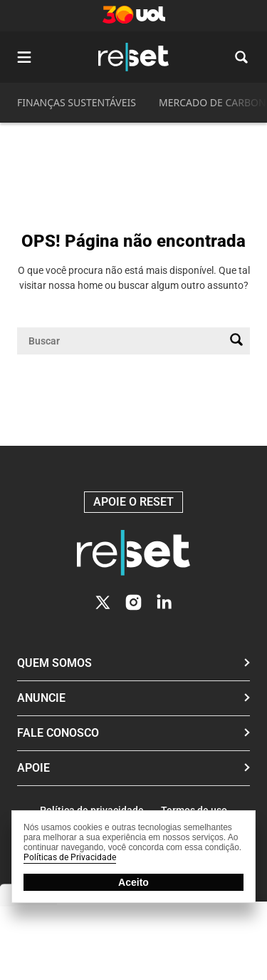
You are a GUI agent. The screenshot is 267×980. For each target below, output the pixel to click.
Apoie (33, 768)
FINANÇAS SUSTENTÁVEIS (77, 102)
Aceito (133, 882)
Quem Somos (54, 663)
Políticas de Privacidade (70, 857)
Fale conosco (58, 733)
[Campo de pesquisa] (122, 341)
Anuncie (41, 698)
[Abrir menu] (24, 57)
